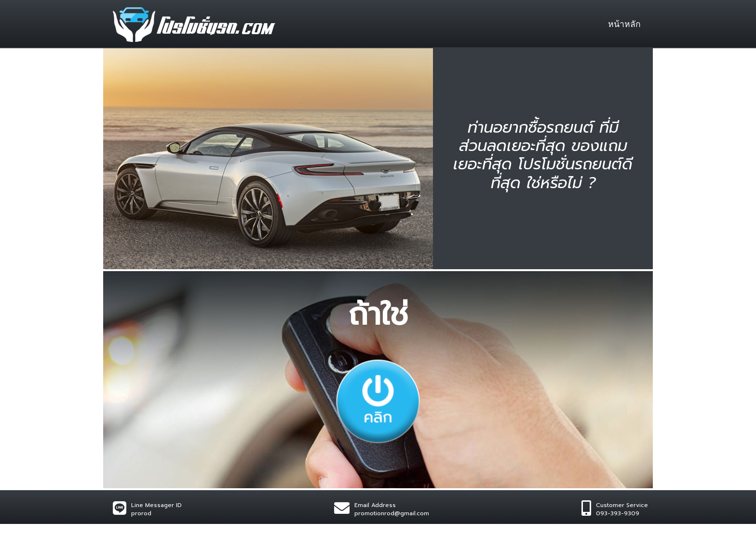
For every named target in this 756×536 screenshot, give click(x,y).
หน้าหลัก (624, 24)
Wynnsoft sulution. (209, 530)
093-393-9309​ (618, 513)
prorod (141, 513)
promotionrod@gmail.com (392, 513)
